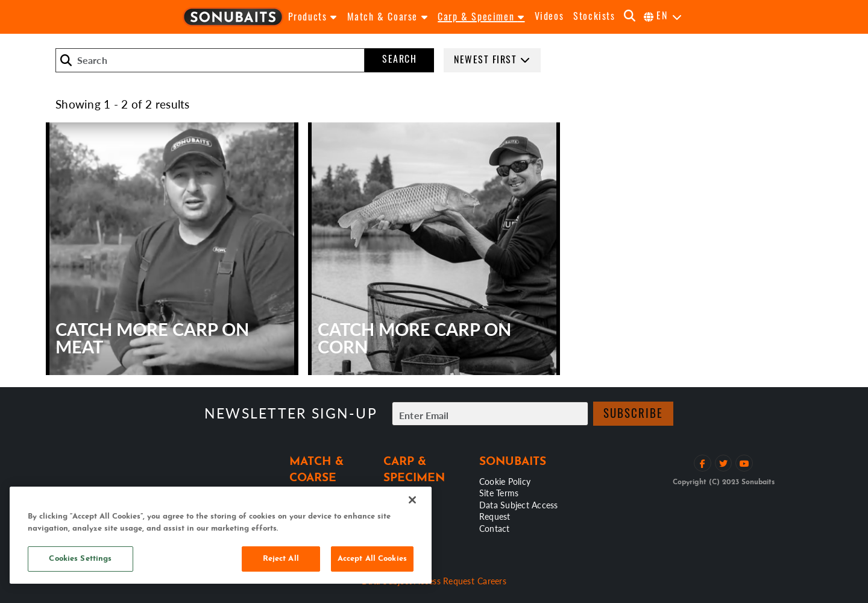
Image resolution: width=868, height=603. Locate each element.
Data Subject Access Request (519, 511)
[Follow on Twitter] (724, 463)
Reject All (281, 559)
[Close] (412, 500)
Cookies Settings (80, 559)
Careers (492, 581)
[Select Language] (663, 17)
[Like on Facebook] (703, 463)
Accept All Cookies (372, 559)
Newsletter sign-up (291, 413)
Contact (495, 528)
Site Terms (499, 493)
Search (399, 60)
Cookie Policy (505, 481)
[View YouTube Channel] (744, 463)
